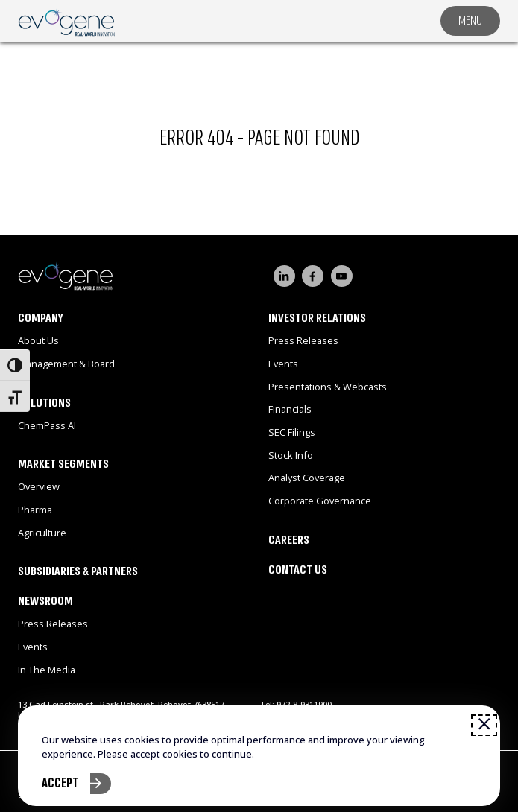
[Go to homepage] (139, 275)
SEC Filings (292, 432)
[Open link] (66, 20)
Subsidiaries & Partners (78, 571)
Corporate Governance (320, 501)
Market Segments (63, 464)
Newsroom (45, 601)
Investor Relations (317, 318)
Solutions (44, 403)
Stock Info (291, 455)
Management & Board (66, 364)
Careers (289, 540)
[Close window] (484, 725)
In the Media (47, 670)
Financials (290, 409)
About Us (38, 340)
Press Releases (53, 624)
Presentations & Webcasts (328, 387)
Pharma (35, 510)
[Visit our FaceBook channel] (313, 276)
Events (33, 647)
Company (41, 318)
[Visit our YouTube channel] (342, 276)
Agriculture (42, 533)
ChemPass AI (47, 425)
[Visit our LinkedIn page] (284, 276)
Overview (39, 486)
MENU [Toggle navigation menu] (470, 20)
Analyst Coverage (307, 478)
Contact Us (298, 570)
